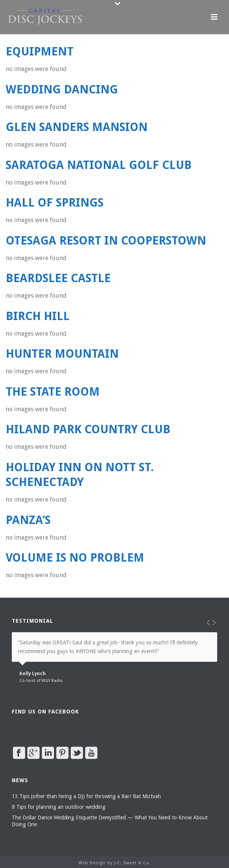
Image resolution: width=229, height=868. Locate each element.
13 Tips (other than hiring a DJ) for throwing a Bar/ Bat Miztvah (86, 796)
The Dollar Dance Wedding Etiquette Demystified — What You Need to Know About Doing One (110, 821)
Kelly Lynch (33, 674)
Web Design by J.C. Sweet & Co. (114, 863)
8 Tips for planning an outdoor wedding (59, 807)
